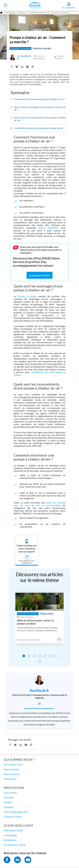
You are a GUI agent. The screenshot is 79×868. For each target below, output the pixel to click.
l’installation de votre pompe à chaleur (39, 373)
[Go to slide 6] (50, 656)
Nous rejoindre (11, 769)
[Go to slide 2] (29, 656)
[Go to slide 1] (24, 656)
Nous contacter (12, 774)
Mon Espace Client (13, 830)
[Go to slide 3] (34, 656)
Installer (8, 802)
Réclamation (10, 779)
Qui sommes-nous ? (14, 764)
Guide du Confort (13, 817)
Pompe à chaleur (27, 296)
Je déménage (10, 835)
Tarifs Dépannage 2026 (16, 812)
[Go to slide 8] (40, 661)
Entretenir (9, 797)
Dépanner (9, 807)
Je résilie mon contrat (15, 845)
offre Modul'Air (49, 228)
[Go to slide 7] (55, 656)
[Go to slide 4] (40, 656)
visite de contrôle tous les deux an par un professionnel (39, 504)
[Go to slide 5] (45, 656)
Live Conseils (10, 793)
